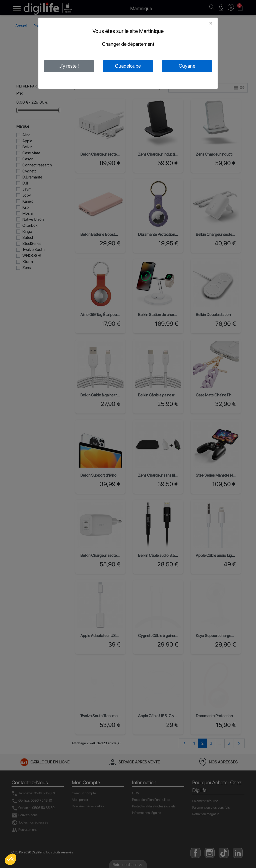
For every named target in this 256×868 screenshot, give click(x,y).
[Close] (211, 23)
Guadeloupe (128, 66)
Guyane (187, 66)
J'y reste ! (69, 66)
